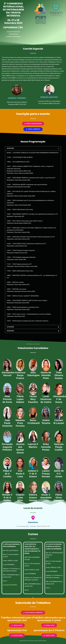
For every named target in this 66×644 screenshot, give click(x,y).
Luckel (29, 641)
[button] (33, 148)
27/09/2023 (10, 327)
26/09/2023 (10, 148)
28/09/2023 (10, 331)
